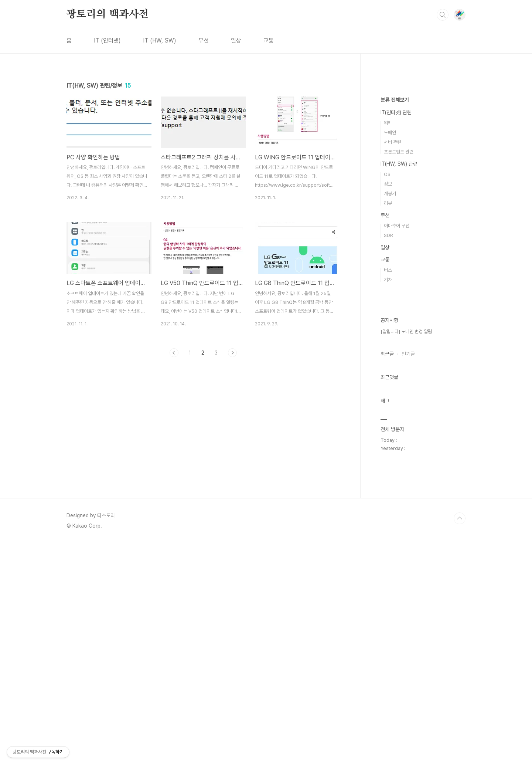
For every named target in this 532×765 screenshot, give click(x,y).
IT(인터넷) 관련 (396, 334)
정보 (388, 406)
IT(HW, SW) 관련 (399, 386)
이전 (174, 353)
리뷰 (388, 425)
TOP (460, 740)
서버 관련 (393, 364)
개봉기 (390, 415)
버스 (388, 492)
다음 (232, 353)
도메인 (390, 354)
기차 (388, 502)
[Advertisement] (203, 431)
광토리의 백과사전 (108, 14)
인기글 (408, 576)
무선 (204, 40)
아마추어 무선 (397, 448)
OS (387, 396)
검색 (443, 15)
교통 (269, 40)
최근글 (387, 576)
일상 (236, 40)
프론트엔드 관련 (399, 374)
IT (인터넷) (107, 40)
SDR (388, 457)
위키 (388, 345)
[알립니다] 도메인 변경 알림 (406, 553)
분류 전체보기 (395, 322)
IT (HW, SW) (160, 40)
